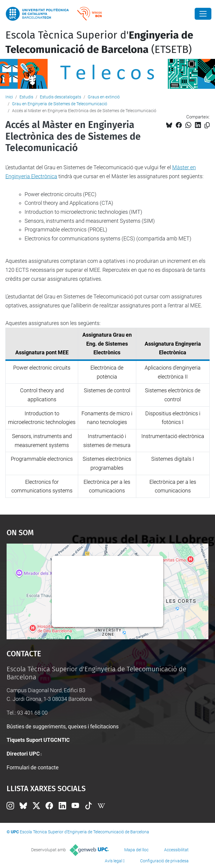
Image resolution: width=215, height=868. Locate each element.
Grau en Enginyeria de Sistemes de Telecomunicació (60, 104)
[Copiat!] (207, 125)
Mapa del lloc (136, 850)
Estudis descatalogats (60, 97)
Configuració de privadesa (164, 861)
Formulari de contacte (33, 767)
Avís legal (113, 861)
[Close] (203, 14)
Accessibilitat (176, 850)
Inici (9, 97)
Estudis (26, 97)
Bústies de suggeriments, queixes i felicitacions (63, 726)
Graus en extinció (104, 97)
